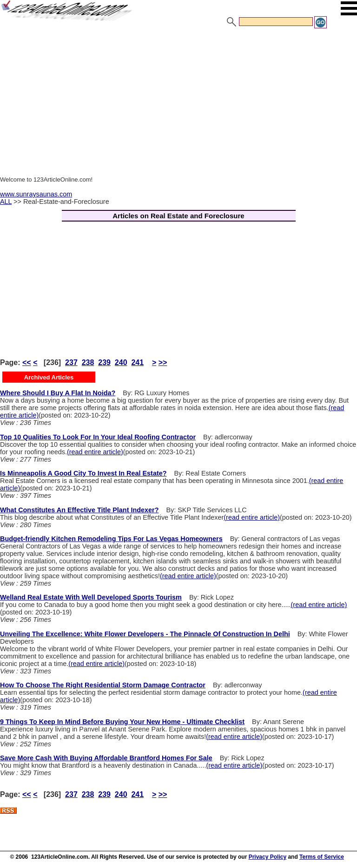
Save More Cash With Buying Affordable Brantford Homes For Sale (106, 758)
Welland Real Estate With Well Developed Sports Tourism (91, 597)
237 (71, 362)
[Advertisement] (178, 99)
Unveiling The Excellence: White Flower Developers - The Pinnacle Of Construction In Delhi (145, 634)
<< (27, 362)
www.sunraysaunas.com (36, 194)
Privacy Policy (268, 857)
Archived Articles (49, 377)
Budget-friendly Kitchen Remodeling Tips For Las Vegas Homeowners (111, 539)
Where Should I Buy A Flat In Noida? (58, 393)
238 (88, 362)
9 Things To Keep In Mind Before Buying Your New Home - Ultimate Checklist (122, 722)
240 (121, 362)
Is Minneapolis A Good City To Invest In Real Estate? (83, 473)
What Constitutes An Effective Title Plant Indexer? (79, 510)
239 (104, 362)
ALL (6, 202)
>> (163, 362)
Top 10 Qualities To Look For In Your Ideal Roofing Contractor (98, 437)
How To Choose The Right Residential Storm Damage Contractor (103, 685)
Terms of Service (322, 857)
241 (137, 362)
